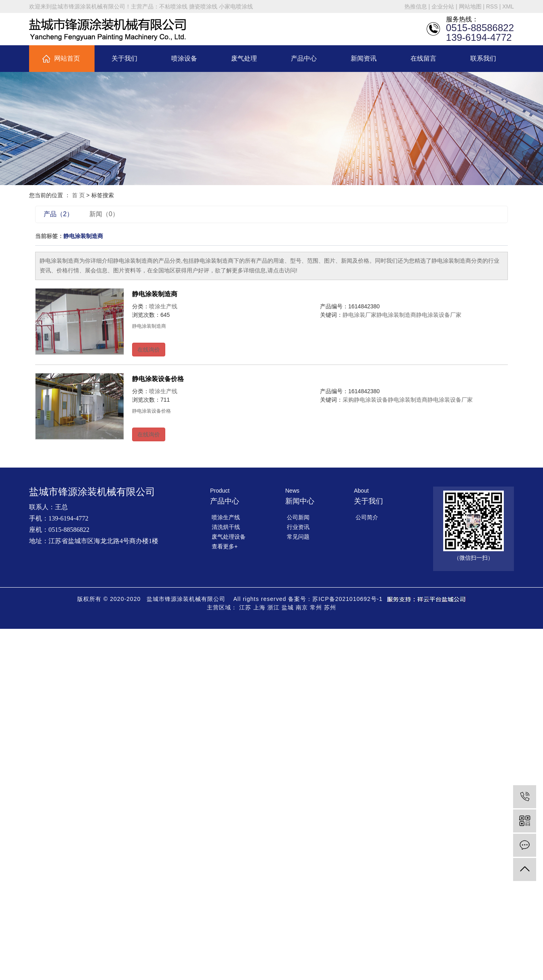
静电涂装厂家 (360, 315)
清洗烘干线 (226, 527)
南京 (302, 607)
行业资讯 (298, 527)
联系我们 (483, 58)
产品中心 (304, 58)
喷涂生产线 (163, 306)
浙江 (274, 607)
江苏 (245, 607)
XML (508, 6)
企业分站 (443, 6)
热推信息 (416, 6)
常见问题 (298, 537)
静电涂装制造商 (155, 294)
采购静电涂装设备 (365, 400)
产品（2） (58, 214)
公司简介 (367, 517)
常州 (316, 607)
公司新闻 (298, 517)
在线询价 (149, 350)
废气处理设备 (229, 537)
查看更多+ (225, 546)
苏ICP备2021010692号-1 (347, 599)
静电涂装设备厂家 (439, 315)
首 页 (78, 195)
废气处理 (244, 58)
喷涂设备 (184, 58)
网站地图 (470, 6)
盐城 (288, 607)
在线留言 (423, 58)
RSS (492, 6)
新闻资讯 (364, 58)
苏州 (330, 607)
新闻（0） (104, 214)
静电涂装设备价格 (158, 379)
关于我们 (124, 58)
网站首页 (67, 58)
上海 (259, 607)
